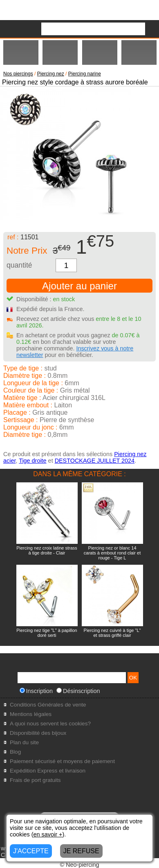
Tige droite (32, 461)
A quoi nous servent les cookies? (50, 724)
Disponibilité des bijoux (38, 733)
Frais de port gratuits (35, 780)
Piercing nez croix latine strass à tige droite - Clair (47, 550)
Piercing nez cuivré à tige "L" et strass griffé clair (112, 633)
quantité (19, 265)
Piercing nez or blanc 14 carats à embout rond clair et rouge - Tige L (112, 553)
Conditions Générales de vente (48, 705)
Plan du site (24, 742)
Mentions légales (31, 714)
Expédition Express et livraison (48, 771)
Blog (15, 752)
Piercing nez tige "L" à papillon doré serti (47, 633)
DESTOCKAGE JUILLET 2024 (95, 461)
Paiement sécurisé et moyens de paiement (62, 761)
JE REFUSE (81, 851)
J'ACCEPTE (31, 851)
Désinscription (78, 691)
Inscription (36, 691)
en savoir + (48, 834)
